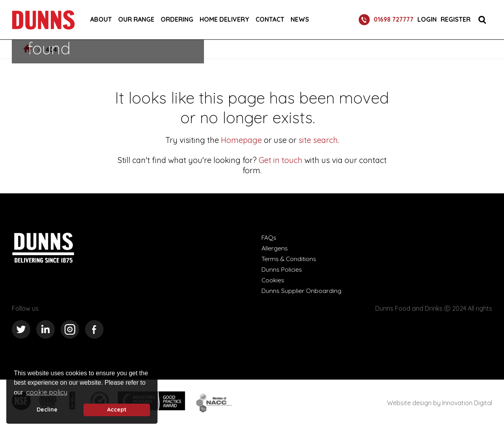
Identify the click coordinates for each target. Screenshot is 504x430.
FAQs (269, 237)
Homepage (241, 140)
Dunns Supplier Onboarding (301, 291)
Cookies (273, 280)
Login (427, 20)
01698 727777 (384, 20)
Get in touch (281, 160)
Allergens (275, 248)
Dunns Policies (282, 269)
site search (317, 140)
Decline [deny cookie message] (47, 410)
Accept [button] (117, 410)
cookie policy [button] (47, 392)
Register (456, 20)
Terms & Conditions (289, 259)
